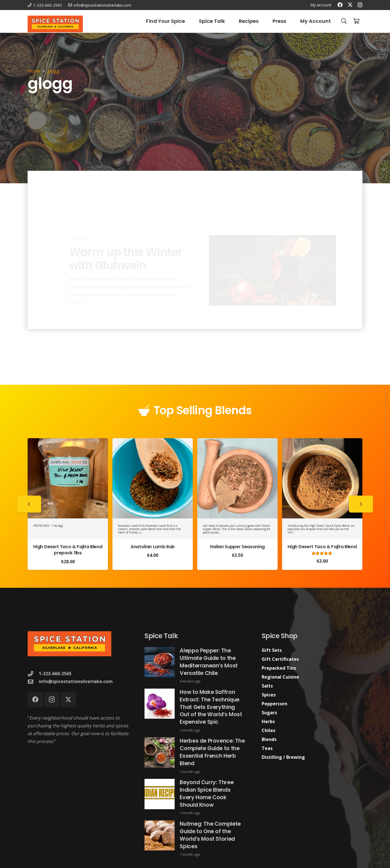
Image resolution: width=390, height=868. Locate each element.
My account (321, 5)
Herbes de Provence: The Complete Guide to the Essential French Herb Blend (212, 752)
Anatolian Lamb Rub (153, 547)
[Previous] (29, 504)
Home (34, 71)
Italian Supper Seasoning (237, 547)
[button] (344, 21)
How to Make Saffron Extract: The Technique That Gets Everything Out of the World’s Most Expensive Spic (211, 707)
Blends (269, 739)
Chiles (269, 730)
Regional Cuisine (280, 677)
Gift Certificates (280, 659)
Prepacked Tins (279, 668)
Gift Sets (272, 650)
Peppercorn (275, 704)
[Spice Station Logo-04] (55, 24)
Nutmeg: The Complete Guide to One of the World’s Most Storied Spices (210, 835)
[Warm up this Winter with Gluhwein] (272, 250)
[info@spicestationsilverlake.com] (33, 682)
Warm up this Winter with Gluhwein (126, 238)
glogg (53, 71)
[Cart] (356, 21)
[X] (350, 5)
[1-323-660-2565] (33, 674)
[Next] (361, 504)
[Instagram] (360, 5)
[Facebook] (340, 5)
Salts (267, 686)
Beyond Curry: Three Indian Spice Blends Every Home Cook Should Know (207, 794)
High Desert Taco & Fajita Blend (322, 547)
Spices (269, 695)
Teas (267, 748)
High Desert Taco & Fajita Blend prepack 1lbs (68, 550)
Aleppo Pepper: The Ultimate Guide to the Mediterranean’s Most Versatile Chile (209, 662)
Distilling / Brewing (283, 757)
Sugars (269, 713)
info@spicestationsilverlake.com (76, 681)
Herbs (268, 721)
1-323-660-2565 (55, 674)
